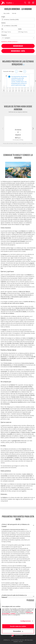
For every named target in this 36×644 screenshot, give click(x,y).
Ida (2, 29)
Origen (3, 17)
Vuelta (20, 29)
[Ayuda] (29, 3)
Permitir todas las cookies (18, 626)
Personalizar (18, 631)
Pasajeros (4, 35)
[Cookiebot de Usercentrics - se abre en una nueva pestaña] (27, 600)
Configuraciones (26, 621)
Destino (3, 23)
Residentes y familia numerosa (10, 42)
